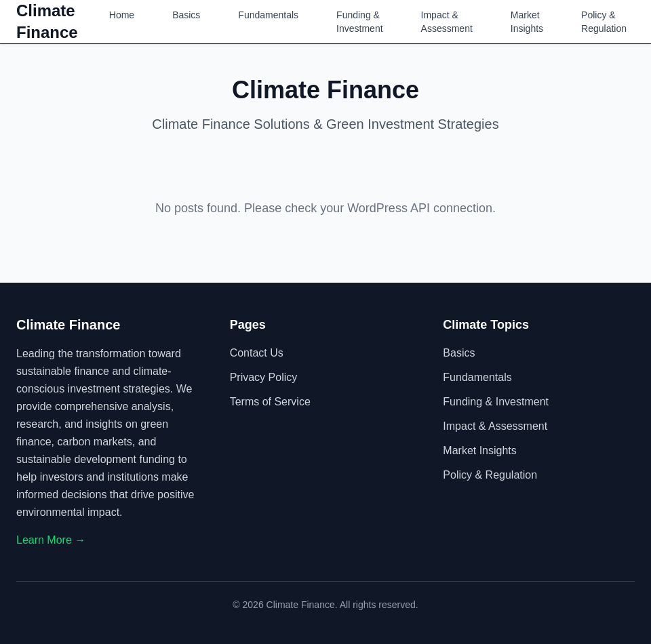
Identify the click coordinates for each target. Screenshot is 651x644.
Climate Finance (47, 21)
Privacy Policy (264, 377)
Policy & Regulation (604, 22)
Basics (186, 15)
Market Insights (527, 22)
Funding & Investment (359, 22)
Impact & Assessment (447, 22)
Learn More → (51, 540)
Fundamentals (268, 15)
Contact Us (257, 353)
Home (122, 15)
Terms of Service (270, 402)
